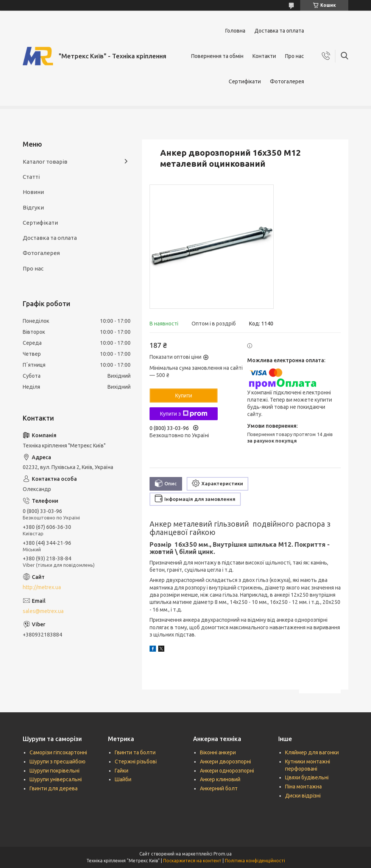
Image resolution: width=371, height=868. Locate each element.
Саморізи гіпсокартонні (58, 752)
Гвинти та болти (135, 752)
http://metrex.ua (42, 587)
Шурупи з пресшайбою (58, 762)
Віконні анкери (218, 752)
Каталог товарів (45, 162)
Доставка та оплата (279, 31)
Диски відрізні (303, 796)
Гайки (122, 771)
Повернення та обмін (217, 56)
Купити (184, 396)
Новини (33, 192)
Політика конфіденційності (255, 861)
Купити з (183, 414)
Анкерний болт (219, 788)
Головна (235, 31)
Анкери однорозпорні (227, 771)
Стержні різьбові (136, 762)
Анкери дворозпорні (225, 762)
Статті (31, 177)
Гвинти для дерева (54, 788)
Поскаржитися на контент (192, 861)
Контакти (264, 56)
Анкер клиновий (220, 779)
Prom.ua (223, 854)
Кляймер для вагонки (312, 752)
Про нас (295, 56)
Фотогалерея (287, 81)
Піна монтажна (303, 787)
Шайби (123, 779)
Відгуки (33, 207)
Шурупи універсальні (56, 779)
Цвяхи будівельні (307, 777)
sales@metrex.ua (43, 611)
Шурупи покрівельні (55, 771)
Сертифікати (245, 81)
